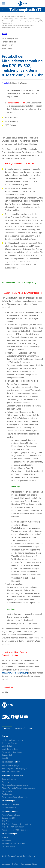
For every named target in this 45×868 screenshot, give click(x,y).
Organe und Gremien (9, 743)
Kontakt (5, 758)
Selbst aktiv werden (9, 779)
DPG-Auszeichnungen (10, 811)
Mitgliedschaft (20, 728)
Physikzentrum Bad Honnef (12, 752)
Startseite (6, 17)
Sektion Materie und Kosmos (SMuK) (30, 19)
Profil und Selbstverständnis (12, 740)
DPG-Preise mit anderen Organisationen (17, 824)
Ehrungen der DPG (9, 818)
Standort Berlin (7, 755)
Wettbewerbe (7, 794)
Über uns (5, 736)
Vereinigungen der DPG (19, 17)
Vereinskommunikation (10, 749)
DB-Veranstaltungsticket (11, 807)
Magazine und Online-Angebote (13, 843)
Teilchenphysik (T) (8, 21)
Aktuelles (5, 837)
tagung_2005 (38, 21)
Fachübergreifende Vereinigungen (14, 769)
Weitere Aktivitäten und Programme (15, 797)
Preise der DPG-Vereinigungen (13, 827)
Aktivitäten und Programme (12, 775)
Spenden (7, 728)
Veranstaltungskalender (11, 804)
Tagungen (30, 21)
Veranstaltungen (20, 21)
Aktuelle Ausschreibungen (11, 815)
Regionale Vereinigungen (11, 771)
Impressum (6, 864)
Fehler (4, 34)
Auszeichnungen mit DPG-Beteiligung (16, 830)
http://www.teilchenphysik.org (15, 673)
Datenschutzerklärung (29, 864)
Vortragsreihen (7, 791)
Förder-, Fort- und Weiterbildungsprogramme (18, 788)
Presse (30, 728)
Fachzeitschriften (8, 846)
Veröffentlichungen (9, 834)
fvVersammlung (7, 23)
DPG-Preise (6, 821)
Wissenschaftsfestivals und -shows (15, 785)
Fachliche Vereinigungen (9, 19)
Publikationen (7, 840)
